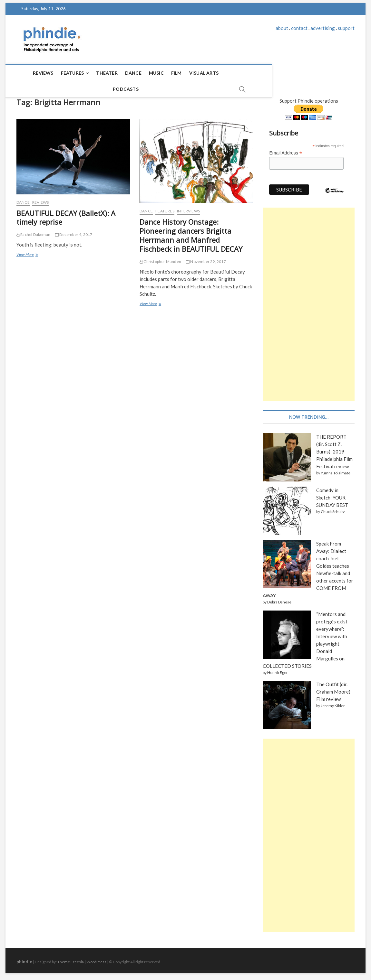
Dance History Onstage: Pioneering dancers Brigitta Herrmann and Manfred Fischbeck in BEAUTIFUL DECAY (191, 232)
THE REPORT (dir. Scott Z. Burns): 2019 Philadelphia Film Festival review (334, 449)
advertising (323, 28)
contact (299, 28)
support (346, 28)
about (282, 28)
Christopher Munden (160, 259)
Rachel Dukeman (33, 232)
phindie (24, 959)
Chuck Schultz (333, 509)
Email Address (286, 150)
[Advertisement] (309, 301)
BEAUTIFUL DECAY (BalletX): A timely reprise (66, 215)
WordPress (96, 959)
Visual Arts (190, 73)
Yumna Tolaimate (336, 470)
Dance (120, 73)
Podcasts (225, 73)
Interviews (188, 208)
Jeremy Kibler (333, 703)
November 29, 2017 (206, 259)
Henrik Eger (278, 670)
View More (27, 252)
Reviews (30, 73)
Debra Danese (279, 599)
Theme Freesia (71, 959)
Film (163, 73)
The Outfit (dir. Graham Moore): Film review (334, 689)
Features (59, 73)
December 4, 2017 (74, 232)
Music (143, 73)
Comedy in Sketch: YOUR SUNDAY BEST (332, 495)
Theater (93, 73)
